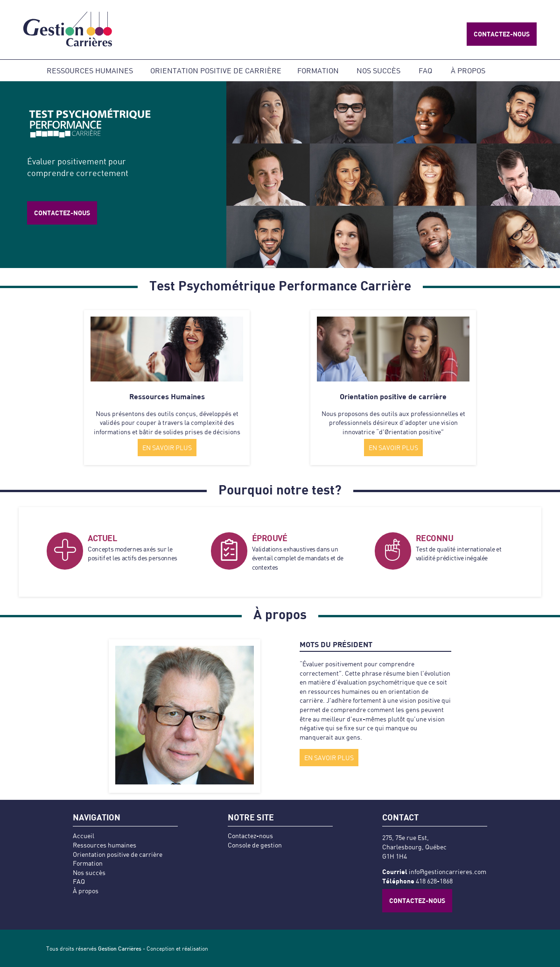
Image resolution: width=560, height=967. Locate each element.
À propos (468, 70)
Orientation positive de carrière (216, 70)
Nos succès (378, 70)
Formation (318, 70)
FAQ (425, 70)
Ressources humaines (90, 70)
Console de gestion (255, 845)
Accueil (84, 836)
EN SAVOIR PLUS (167, 448)
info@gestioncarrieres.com (448, 872)
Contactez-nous (502, 34)
